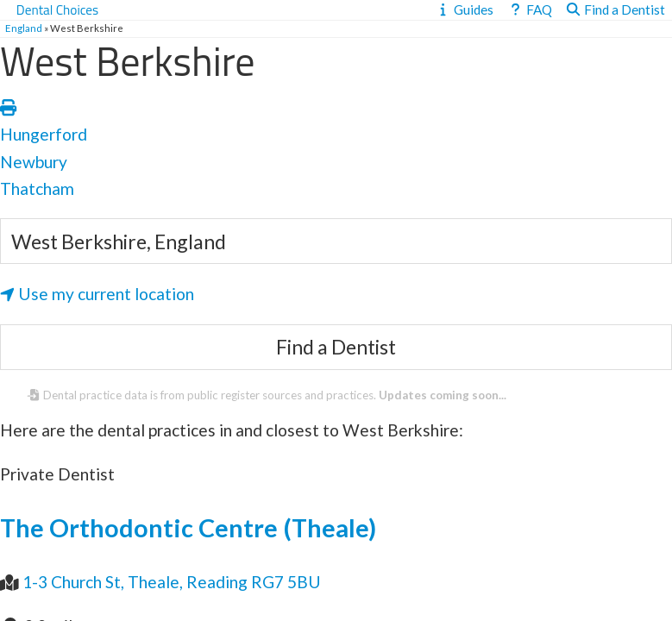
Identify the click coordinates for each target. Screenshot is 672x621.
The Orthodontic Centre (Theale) (188, 528)
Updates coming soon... (443, 395)
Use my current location (97, 294)
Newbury (34, 162)
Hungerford (44, 134)
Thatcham (37, 188)
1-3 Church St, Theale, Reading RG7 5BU (172, 582)
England (24, 28)
